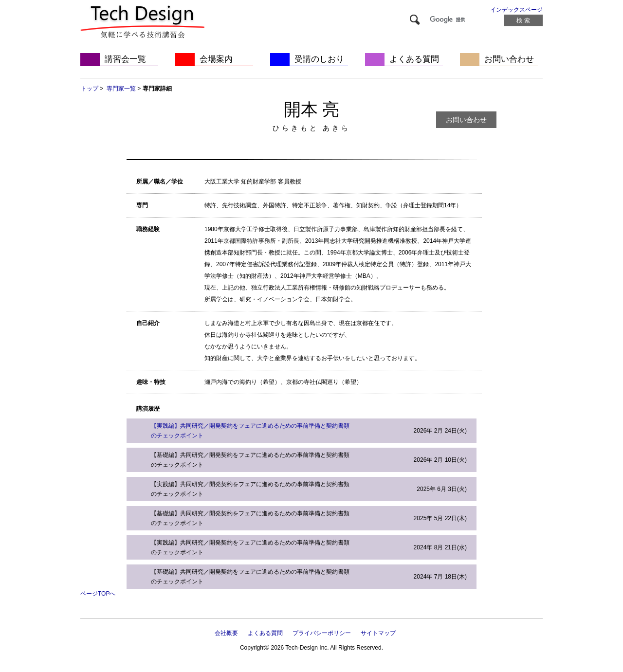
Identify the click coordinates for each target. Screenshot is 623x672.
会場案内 (216, 59)
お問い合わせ (509, 59)
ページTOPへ (98, 594)
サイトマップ (378, 633)
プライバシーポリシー (322, 633)
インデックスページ (516, 10)
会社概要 (226, 633)
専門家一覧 (121, 89)
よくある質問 (414, 59)
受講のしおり (319, 59)
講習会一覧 (125, 59)
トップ (90, 89)
